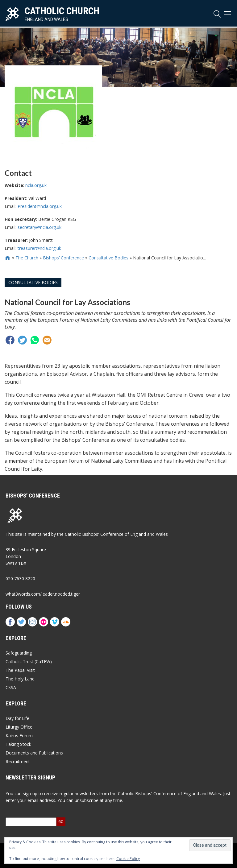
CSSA (11, 687)
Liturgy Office (19, 727)
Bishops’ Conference (63, 258)
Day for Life (17, 718)
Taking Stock (18, 744)
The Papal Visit (20, 670)
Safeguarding (19, 653)
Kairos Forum (19, 736)
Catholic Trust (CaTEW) (29, 661)
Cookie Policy (128, 859)
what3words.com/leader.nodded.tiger (43, 594)
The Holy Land (20, 679)
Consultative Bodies (108, 258)
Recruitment (18, 761)
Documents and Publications (34, 753)
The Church (27, 258)
